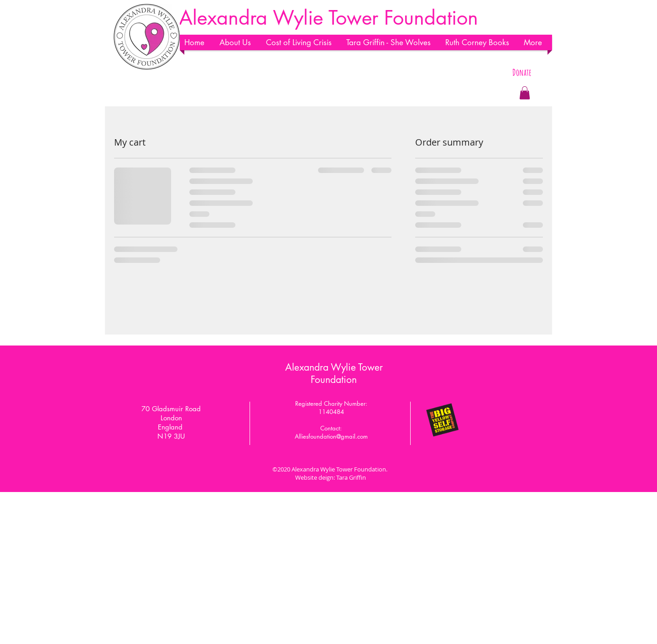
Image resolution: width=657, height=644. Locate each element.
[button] (238, 42)
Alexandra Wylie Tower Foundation (334, 373)
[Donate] (522, 73)
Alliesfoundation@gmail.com (331, 436)
